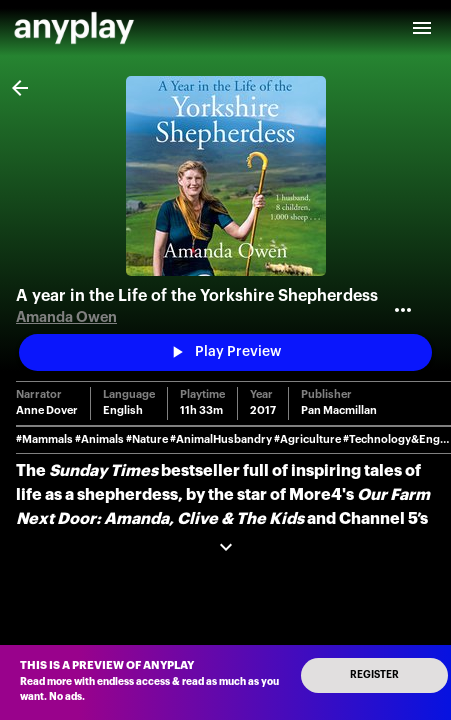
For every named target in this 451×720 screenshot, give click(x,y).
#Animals (99, 439)
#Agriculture (307, 439)
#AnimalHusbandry (221, 439)
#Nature (147, 439)
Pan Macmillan (339, 410)
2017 (263, 410)
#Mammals (44, 439)
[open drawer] (422, 28)
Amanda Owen (66, 317)
